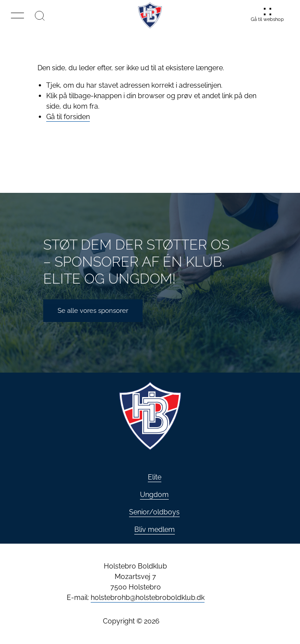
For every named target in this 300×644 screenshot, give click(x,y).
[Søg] (40, 15)
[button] (17, 15)
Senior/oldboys (154, 512)
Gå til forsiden (68, 117)
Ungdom (154, 495)
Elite (155, 477)
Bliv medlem (155, 529)
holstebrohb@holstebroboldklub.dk (148, 598)
